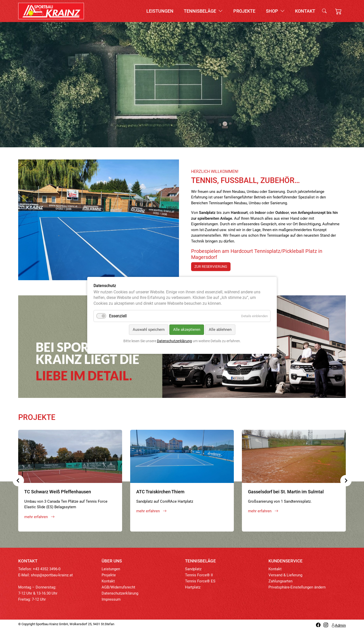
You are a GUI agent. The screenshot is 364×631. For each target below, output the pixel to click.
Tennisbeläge (203, 11)
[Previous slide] (18, 481)
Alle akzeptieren (187, 330)
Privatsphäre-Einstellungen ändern (297, 587)
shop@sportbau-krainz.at (52, 575)
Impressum (111, 599)
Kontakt (305, 11)
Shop (275, 11)
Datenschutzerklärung (120, 593)
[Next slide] (346, 481)
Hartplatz (193, 587)
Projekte (244, 11)
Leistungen (160, 11)
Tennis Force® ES (200, 581)
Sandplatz (193, 569)
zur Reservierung (211, 267)
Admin (338, 625)
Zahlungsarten (280, 581)
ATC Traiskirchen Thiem (160, 492)
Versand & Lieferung (285, 575)
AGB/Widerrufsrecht (118, 587)
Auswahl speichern (149, 330)
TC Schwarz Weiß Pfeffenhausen (58, 492)
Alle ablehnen (220, 330)
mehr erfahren (39, 517)
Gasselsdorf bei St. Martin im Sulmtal (286, 492)
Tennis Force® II (199, 575)
